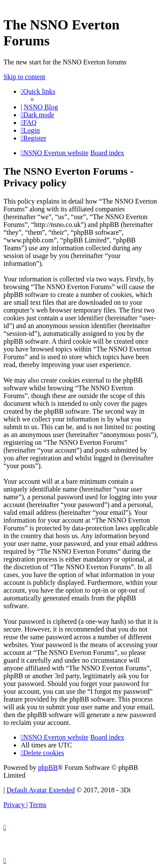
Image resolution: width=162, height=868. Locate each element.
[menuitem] (29, 123)
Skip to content (24, 77)
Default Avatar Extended (41, 790)
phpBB (48, 767)
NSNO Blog (41, 107)
